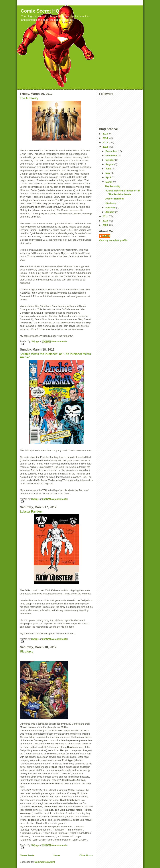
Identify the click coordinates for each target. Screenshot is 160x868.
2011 (106, 216)
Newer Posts (27, 855)
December (111, 151)
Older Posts (86, 855)
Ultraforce (27, 652)
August (110, 164)
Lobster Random (31, 512)
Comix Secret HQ (40, 11)
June (108, 169)
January (110, 212)
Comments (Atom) (45, 862)
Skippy (107, 236)
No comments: (60, 341)
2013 (106, 142)
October (110, 160)
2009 (106, 225)
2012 (106, 147)
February (111, 208)
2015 (106, 134)
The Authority (29, 98)
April (108, 177)
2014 (106, 138)
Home (57, 855)
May (108, 173)
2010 (106, 221)
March (109, 182)
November (111, 156)
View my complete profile (113, 240)
